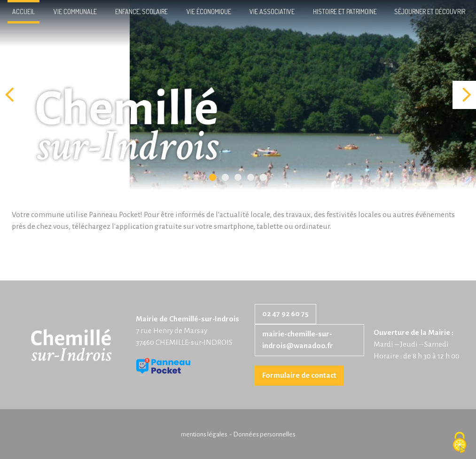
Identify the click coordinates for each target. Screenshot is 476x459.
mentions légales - (207, 434)
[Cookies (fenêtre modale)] (460, 443)
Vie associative (272, 12)
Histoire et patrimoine (345, 12)
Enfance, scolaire (141, 12)
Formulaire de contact (299, 375)
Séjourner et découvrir (430, 12)
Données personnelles (264, 434)
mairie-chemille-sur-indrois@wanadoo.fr (298, 340)
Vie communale (75, 12)
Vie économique (209, 12)
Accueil (23, 12)
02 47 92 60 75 (285, 314)
